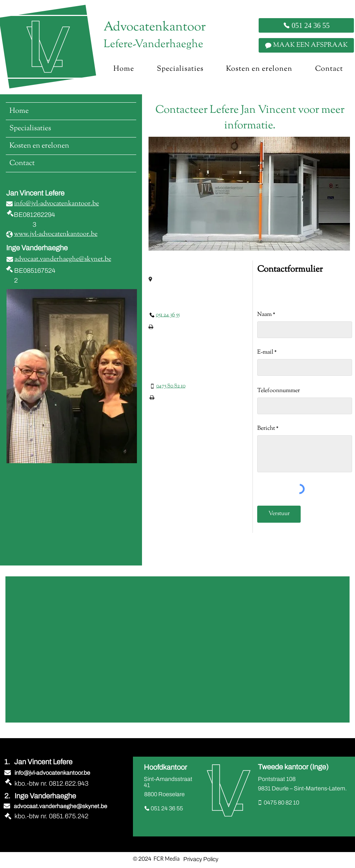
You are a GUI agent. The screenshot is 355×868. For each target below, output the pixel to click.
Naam (264, 315)
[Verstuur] (279, 514)
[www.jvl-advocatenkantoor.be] (52, 234)
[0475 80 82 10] (168, 386)
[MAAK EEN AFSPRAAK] (306, 45)
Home (19, 111)
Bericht (266, 429)
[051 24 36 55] (306, 25)
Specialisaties (30, 129)
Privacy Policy (201, 859)
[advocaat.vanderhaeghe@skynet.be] (59, 259)
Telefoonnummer (279, 391)
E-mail (265, 353)
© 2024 (142, 859)
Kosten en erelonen (39, 146)
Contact (22, 163)
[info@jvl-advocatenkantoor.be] (54, 204)
